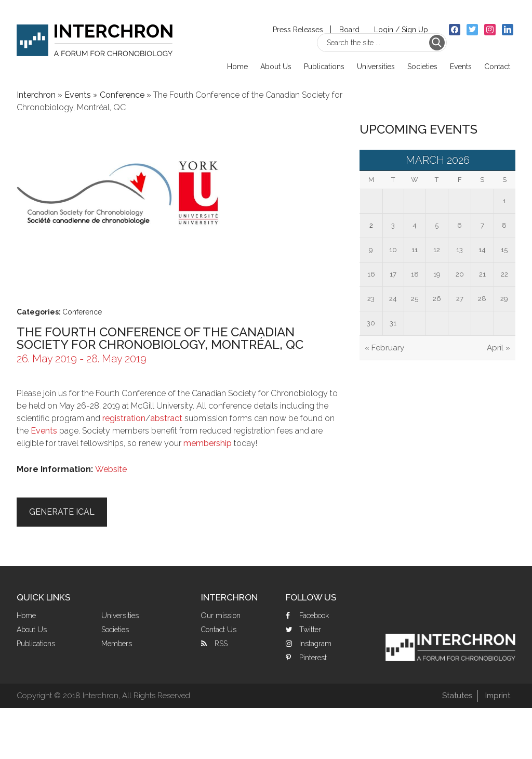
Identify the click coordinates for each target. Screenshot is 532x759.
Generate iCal (62, 512)
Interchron (95, 35)
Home (26, 616)
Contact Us (219, 630)
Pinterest (313, 658)
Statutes (457, 696)
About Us (32, 630)
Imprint (498, 696)
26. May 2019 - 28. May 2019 (82, 359)
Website (111, 469)
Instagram (315, 644)
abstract (167, 418)
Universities (120, 616)
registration (124, 418)
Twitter (310, 630)
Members (117, 644)
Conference (122, 95)
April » (498, 348)
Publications (36, 644)
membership (208, 443)
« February (384, 348)
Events (78, 95)
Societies (115, 630)
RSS (221, 644)
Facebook (314, 616)
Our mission (221, 616)
